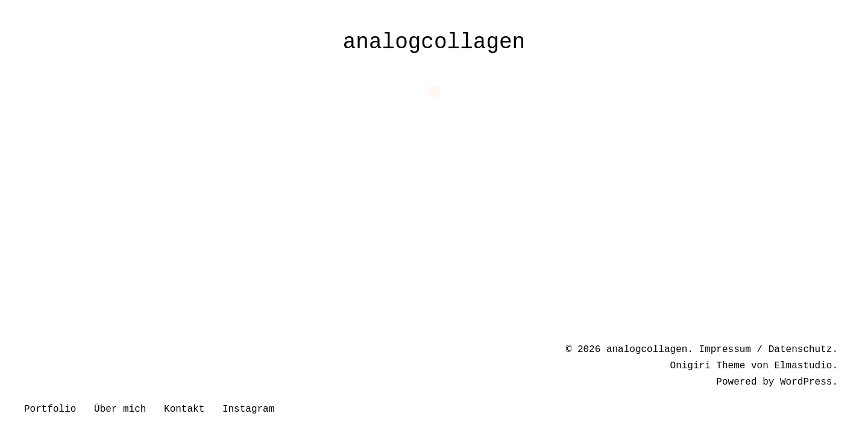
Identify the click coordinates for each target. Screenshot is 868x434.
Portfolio (50, 409)
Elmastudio (803, 366)
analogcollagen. (650, 350)
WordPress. (809, 382)
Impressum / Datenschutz (766, 350)
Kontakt (184, 409)
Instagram (248, 409)
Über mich (120, 409)
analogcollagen (434, 42)
